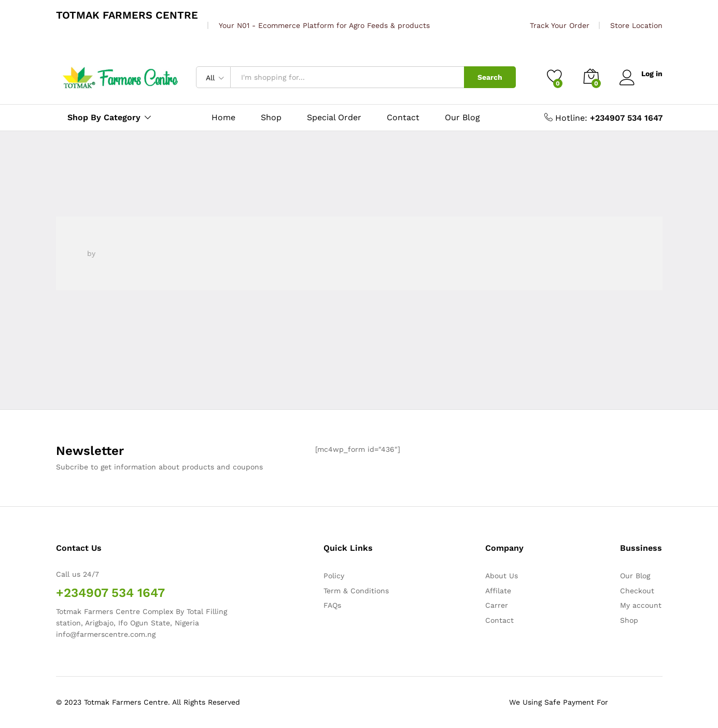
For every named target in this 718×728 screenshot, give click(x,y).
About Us (502, 576)
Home (223, 118)
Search (490, 77)
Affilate (498, 591)
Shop (271, 118)
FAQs (332, 605)
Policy (334, 576)
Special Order (334, 118)
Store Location (636, 25)
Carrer (497, 605)
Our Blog (462, 118)
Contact (403, 118)
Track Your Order (560, 25)
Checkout (637, 591)
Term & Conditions (356, 591)
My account (641, 605)
